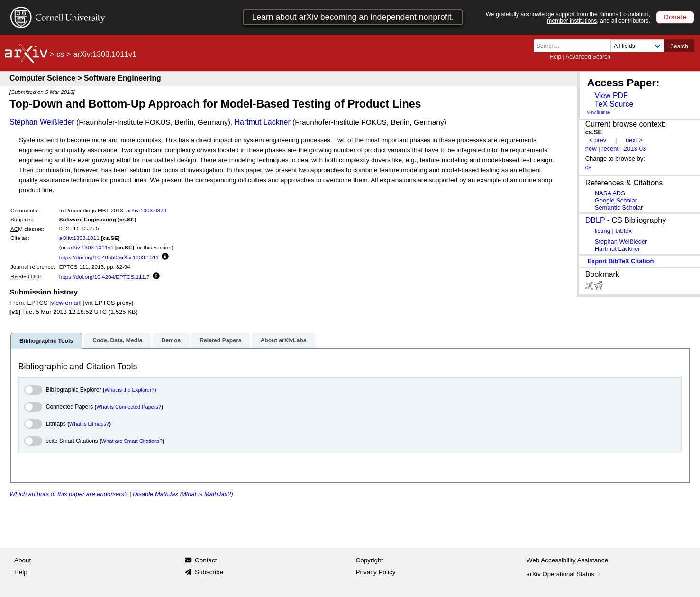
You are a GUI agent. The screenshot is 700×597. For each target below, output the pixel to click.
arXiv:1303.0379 (146, 210)
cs (60, 54)
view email (65, 303)
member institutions (572, 21)
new (591, 149)
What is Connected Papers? (129, 407)
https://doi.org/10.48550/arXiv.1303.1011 (109, 257)
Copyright (370, 560)
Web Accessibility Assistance (567, 560)
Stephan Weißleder (42, 122)
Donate (675, 17)
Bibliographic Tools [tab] (46, 341)
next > (634, 140)
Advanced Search (588, 57)
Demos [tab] (171, 340)
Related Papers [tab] (220, 340)
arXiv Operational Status (565, 574)
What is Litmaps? (89, 424)
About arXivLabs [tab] (283, 340)
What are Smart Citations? (132, 441)
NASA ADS (610, 193)
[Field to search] (637, 46)
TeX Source (614, 104)
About (23, 560)
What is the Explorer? (130, 390)
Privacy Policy (376, 572)
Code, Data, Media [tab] (117, 340)
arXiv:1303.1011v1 (90, 247)
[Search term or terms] (575, 46)
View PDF (611, 96)
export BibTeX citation (620, 261)
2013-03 (635, 149)
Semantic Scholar (619, 207)
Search (679, 46)
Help (555, 57)
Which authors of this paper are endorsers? (68, 494)
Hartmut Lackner (263, 122)
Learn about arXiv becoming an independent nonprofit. (353, 17)
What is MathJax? (206, 494)
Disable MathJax (155, 494)
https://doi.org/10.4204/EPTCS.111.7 (105, 277)
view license (599, 112)
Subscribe (209, 572)
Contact (206, 560)
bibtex (623, 231)
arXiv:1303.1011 (79, 238)
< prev (598, 140)
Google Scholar (616, 200)
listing (603, 231)
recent (610, 149)
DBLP (595, 220)
